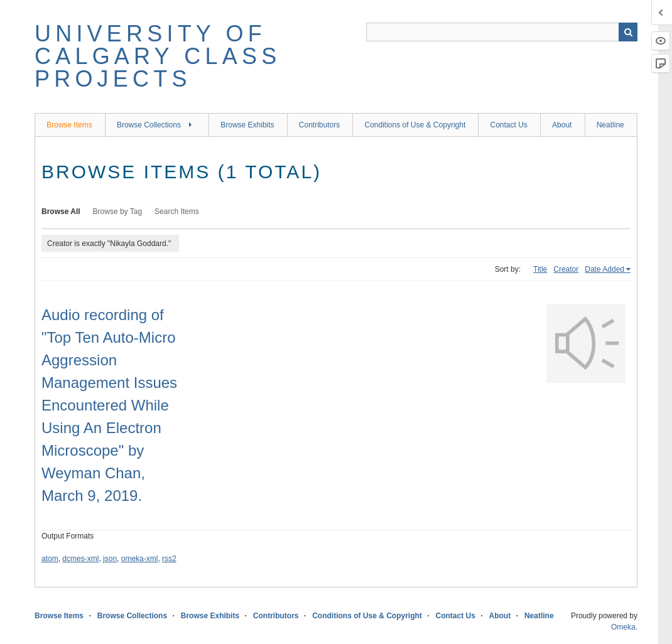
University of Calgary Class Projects (158, 56)
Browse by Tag (118, 212)
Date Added (604, 269)
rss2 (169, 559)
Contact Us (508, 125)
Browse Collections (149, 125)
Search (628, 32)
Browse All (61, 212)
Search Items (177, 212)
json (110, 559)
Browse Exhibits (247, 125)
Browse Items (69, 125)
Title (540, 269)
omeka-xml (140, 559)
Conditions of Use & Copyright (415, 125)
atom (50, 559)
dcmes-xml (80, 559)
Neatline (610, 125)
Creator (566, 269)
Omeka (623, 627)
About (562, 125)
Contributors (319, 125)
